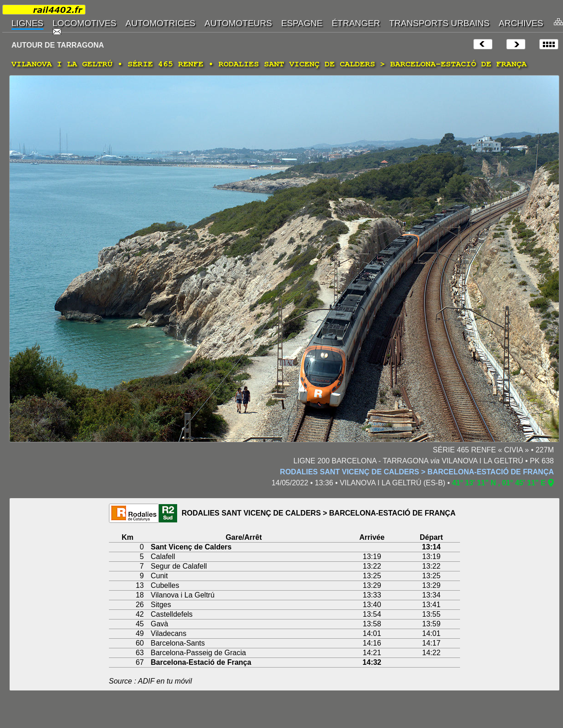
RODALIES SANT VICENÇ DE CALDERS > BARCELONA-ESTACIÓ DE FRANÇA (417, 472)
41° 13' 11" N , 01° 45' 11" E (499, 483)
